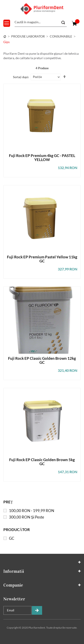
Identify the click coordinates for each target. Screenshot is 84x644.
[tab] (42, 562)
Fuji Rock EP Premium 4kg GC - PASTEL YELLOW (42, 158)
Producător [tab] (17, 530)
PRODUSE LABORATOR (28, 36)
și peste (27, 517)
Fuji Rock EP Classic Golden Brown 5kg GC (42, 462)
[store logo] (42, 9)
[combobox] (41, 22)
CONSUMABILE (61, 36)
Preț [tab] (8, 502)
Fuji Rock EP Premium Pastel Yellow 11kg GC (42, 259)
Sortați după (21, 77)
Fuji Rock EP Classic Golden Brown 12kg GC (42, 361)
